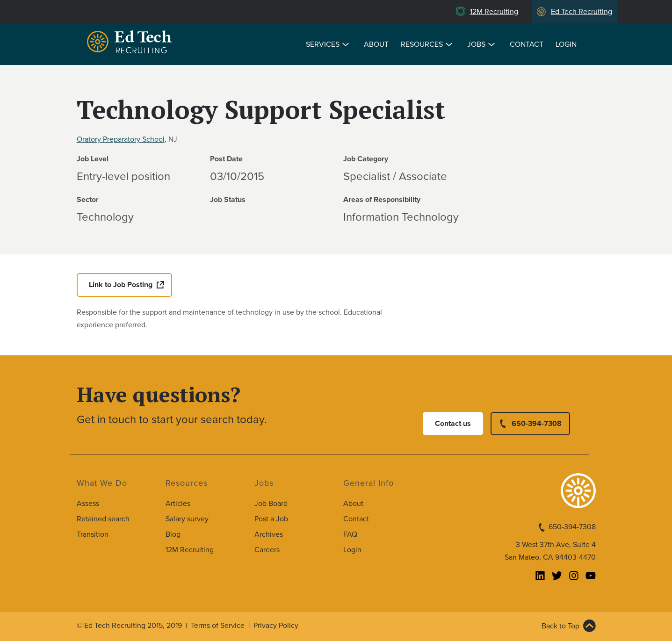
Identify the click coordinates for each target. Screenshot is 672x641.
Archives (269, 534)
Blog (173, 534)
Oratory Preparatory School (121, 139)
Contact (527, 44)
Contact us (453, 424)
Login (566, 44)
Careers (267, 550)
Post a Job (271, 519)
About (376, 44)
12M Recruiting (494, 12)
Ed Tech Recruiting (582, 12)
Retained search (103, 519)
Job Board (271, 504)
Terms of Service (218, 626)
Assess (88, 504)
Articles (178, 504)
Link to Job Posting (121, 285)
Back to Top (560, 626)
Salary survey (187, 519)
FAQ (350, 534)
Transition (93, 534)
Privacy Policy (276, 626)
